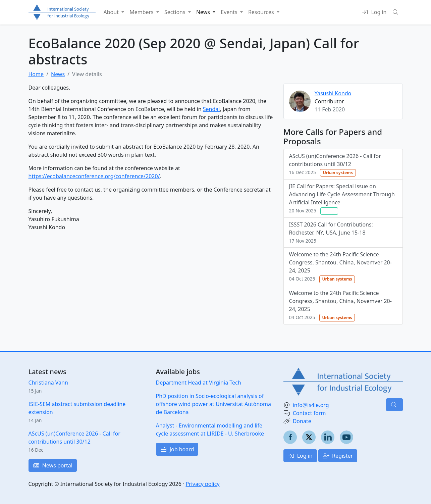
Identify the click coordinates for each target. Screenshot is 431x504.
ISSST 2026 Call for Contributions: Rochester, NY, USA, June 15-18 (331, 232)
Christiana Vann (48, 383)
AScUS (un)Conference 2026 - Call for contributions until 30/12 (335, 164)
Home (36, 74)
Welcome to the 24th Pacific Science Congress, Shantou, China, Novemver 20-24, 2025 (340, 267)
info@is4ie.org (311, 405)
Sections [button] (176, 12)
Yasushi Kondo (333, 93)
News (58, 74)
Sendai (211, 109)
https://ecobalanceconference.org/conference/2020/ (94, 176)
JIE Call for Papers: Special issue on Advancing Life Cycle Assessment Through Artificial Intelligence (342, 199)
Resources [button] (262, 12)
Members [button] (142, 12)
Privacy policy (202, 484)
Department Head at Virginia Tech (199, 383)
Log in (300, 456)
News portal (53, 465)
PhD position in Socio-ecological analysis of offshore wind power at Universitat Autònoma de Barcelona (214, 404)
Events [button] (230, 12)
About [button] (112, 12)
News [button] (204, 12)
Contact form (309, 413)
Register (338, 456)
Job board (177, 449)
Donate (302, 421)
